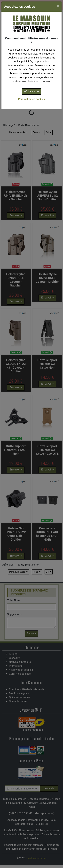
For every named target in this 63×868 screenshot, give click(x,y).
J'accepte (31, 91)
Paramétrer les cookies (31, 99)
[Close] (58, 6)
